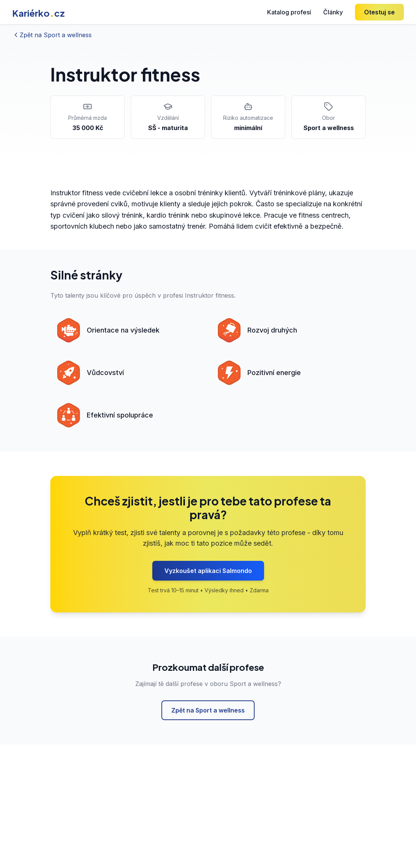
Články (333, 12)
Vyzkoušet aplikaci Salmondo (208, 571)
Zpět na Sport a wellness (208, 710)
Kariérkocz (38, 13)
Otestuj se (379, 12)
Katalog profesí (289, 12)
